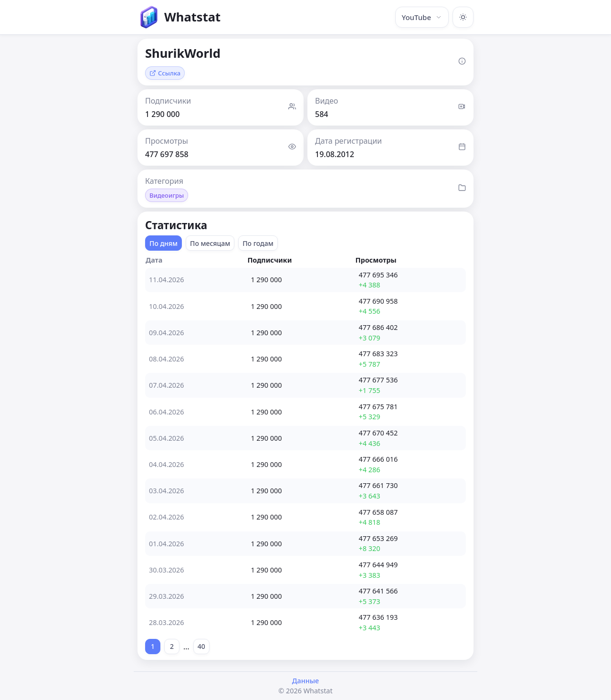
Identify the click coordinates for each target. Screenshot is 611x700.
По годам (258, 243)
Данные (305, 681)
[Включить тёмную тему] (463, 17)
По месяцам (210, 243)
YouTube (422, 17)
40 (201, 646)
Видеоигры (167, 195)
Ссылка (165, 73)
